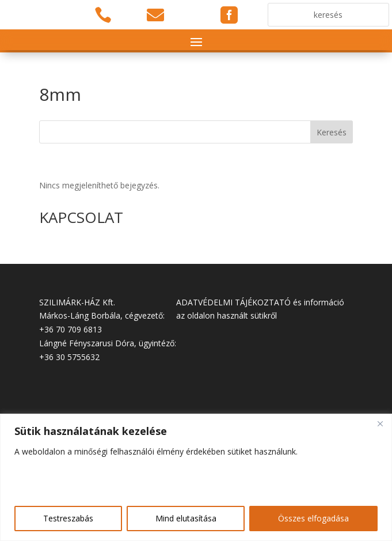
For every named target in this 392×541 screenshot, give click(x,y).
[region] (196, 477)
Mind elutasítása (186, 518)
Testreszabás (68, 518)
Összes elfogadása (313, 518)
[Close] (380, 423)
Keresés (332, 132)
